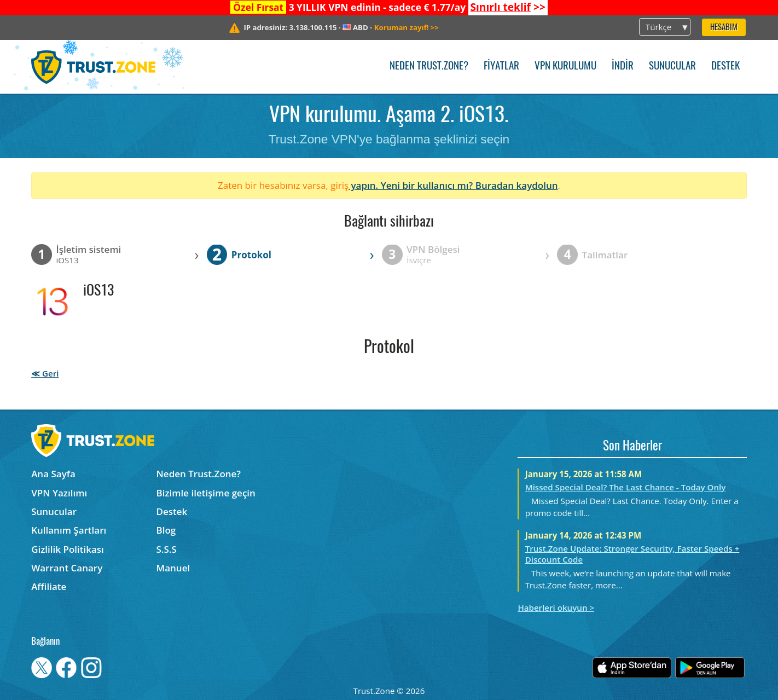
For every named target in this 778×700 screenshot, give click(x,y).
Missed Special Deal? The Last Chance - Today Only (626, 487)
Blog (166, 530)
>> (507, 7)
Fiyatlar (501, 66)
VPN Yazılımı (59, 493)
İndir (623, 66)
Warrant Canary (67, 568)
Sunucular (672, 66)
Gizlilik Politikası (68, 549)
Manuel (173, 568)
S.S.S (167, 549)
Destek (725, 66)
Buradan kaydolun (517, 185)
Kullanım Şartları (69, 530)
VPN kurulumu (565, 66)
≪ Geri (45, 373)
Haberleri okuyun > (556, 608)
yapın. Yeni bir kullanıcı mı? (412, 185)
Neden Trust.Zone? (429, 66)
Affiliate (49, 586)
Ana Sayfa (53, 474)
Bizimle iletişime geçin (206, 493)
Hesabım (724, 28)
